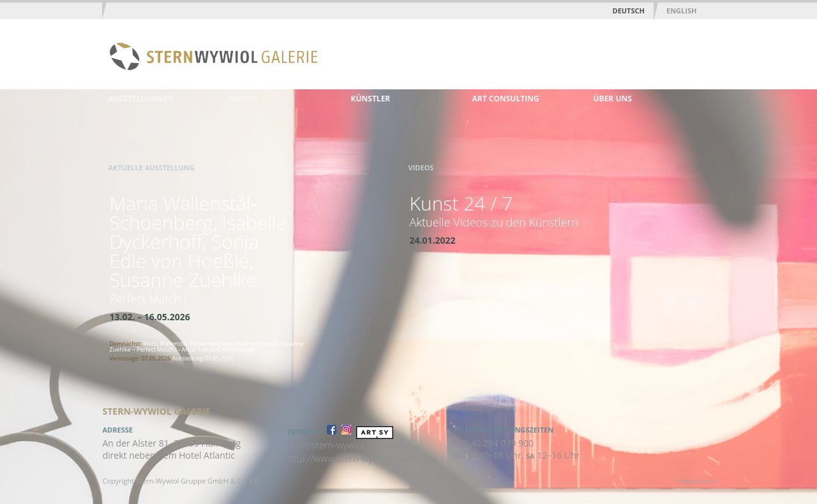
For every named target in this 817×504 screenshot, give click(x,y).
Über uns (613, 99)
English (681, 11)
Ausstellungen (141, 99)
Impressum (698, 481)
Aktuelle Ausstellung (152, 167)
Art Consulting (506, 99)
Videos (244, 99)
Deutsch (629, 11)
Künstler (371, 99)
